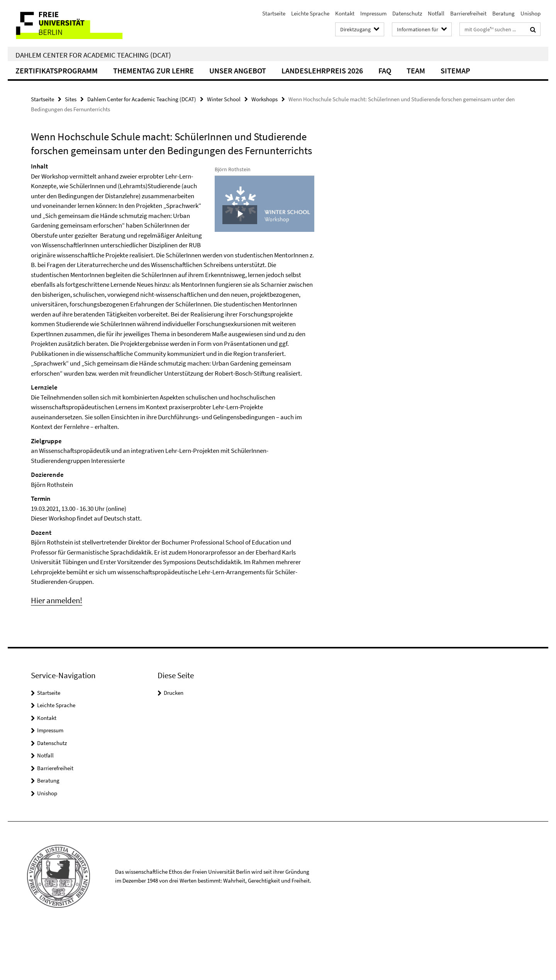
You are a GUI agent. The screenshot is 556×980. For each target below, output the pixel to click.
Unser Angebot (238, 71)
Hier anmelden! (57, 649)
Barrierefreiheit (468, 13)
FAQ (385, 71)
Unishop (531, 13)
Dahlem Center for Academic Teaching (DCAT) (93, 55)
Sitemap (455, 71)
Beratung (503, 13)
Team (416, 71)
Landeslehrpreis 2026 (322, 71)
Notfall (436, 13)
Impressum (373, 13)
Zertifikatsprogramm (57, 71)
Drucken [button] (174, 742)
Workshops (264, 99)
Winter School (224, 99)
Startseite (274, 13)
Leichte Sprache (310, 13)
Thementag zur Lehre (153, 71)
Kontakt (345, 13)
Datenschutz (407, 13)
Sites (71, 99)
